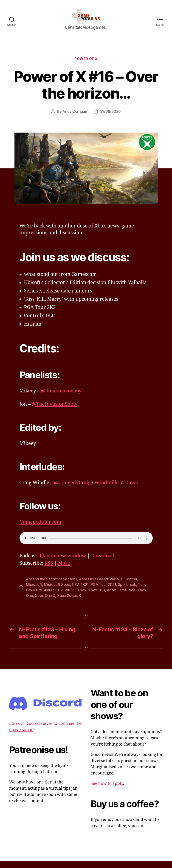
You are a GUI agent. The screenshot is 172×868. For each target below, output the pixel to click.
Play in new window (63, 563)
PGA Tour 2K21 (103, 591)
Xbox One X (45, 602)
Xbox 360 (97, 597)
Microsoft (34, 591)
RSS (49, 570)
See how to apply (107, 790)
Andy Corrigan (75, 118)
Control (131, 586)
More (64, 570)
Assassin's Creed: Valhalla (101, 586)
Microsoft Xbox (57, 591)
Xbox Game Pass (121, 597)
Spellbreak (127, 591)
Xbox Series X (69, 602)
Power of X (86, 66)
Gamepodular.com (40, 529)
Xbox (82, 597)
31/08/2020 (110, 118)
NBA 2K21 (80, 591)
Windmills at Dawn (116, 490)
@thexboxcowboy (61, 398)
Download (103, 563)
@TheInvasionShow (55, 411)
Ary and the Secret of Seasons (52, 586)
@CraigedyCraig (72, 490)
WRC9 (70, 597)
